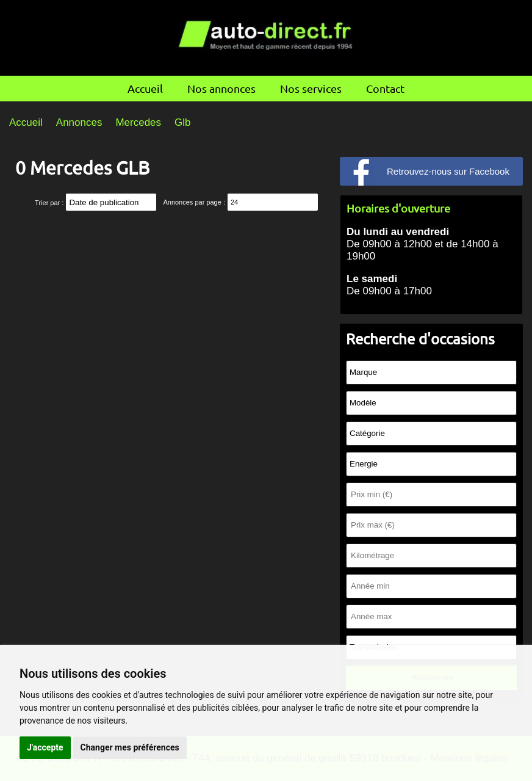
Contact (385, 88)
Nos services (311, 88)
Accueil (145, 88)
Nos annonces (221, 88)
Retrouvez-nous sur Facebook (448, 171)
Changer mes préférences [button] (130, 747)
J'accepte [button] (45, 747)
